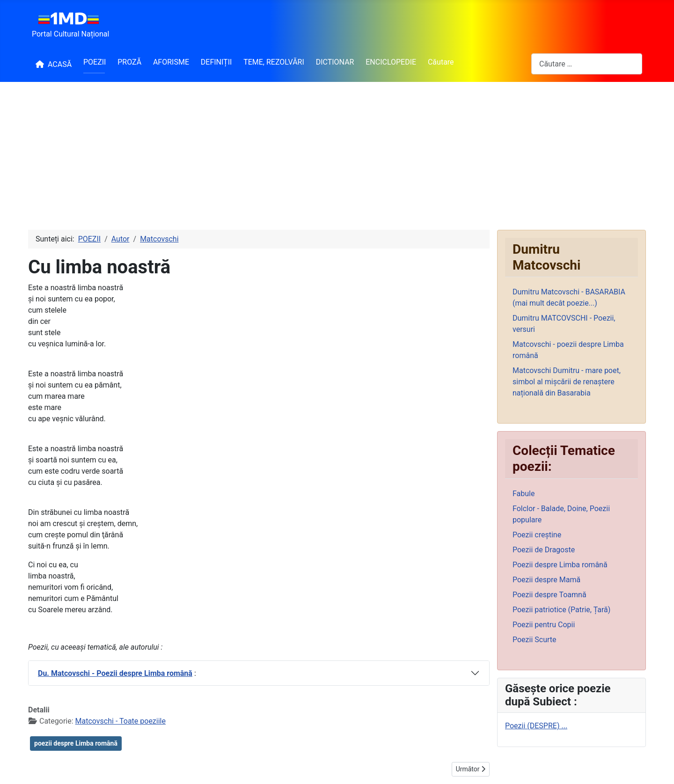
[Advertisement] (337, 152)
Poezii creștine (537, 535)
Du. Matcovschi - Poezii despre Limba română (115, 673)
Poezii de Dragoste (544, 550)
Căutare (441, 62)
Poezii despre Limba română (560, 565)
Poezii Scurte (535, 640)
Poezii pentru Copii (544, 625)
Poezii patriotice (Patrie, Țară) (561, 610)
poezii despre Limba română (76, 743)
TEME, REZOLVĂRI (274, 62)
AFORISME (171, 62)
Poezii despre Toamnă (549, 595)
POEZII (95, 62)
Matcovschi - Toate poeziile (121, 721)
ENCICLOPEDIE (391, 62)
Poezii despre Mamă (546, 580)
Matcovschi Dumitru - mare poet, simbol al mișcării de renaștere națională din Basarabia (567, 382)
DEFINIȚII (216, 62)
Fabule (524, 494)
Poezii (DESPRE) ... (536, 726)
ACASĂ (52, 64)
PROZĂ (129, 62)
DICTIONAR (335, 62)
